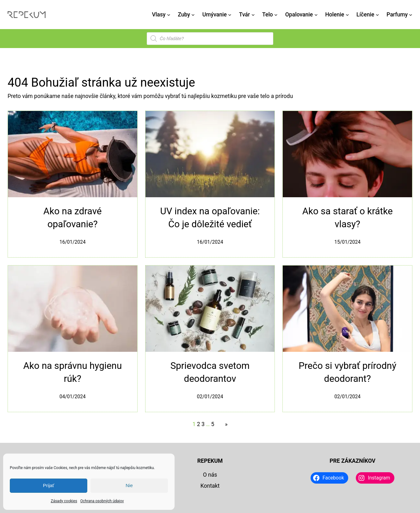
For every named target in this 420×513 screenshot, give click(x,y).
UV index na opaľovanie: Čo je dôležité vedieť (210, 218)
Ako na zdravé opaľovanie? (72, 218)
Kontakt (210, 486)
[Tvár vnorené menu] (253, 15)
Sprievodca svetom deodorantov (210, 372)
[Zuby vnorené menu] (193, 15)
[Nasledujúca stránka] (225, 424)
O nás (210, 475)
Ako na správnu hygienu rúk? (72, 372)
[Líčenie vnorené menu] (377, 15)
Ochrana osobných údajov (102, 501)
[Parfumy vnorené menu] (411, 15)
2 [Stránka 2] (199, 424)
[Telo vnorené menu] (276, 15)
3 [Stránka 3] (203, 424)
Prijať (49, 485)
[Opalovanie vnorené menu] (316, 15)
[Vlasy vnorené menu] (169, 15)
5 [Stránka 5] (213, 424)
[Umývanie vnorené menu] (230, 15)
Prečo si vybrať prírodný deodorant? (347, 372)
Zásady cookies (64, 501)
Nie (129, 485)
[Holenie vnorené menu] (347, 15)
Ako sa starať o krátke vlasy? (348, 218)
